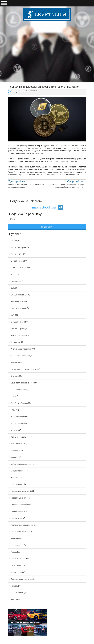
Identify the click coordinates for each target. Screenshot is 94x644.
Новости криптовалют (20, 491)
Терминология (17, 572)
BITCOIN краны (17, 261)
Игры (13, 410)
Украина (14, 586)
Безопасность (17, 363)
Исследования (17, 423)
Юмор (13, 599)
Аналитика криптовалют (21, 349)
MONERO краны (18, 329)
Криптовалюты (17, 444)
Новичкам (15, 478)
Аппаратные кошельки (20, 356)
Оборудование (17, 511)
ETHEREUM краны (19, 308)
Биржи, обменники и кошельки (24, 369)
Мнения (19, 93)
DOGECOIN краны (19, 295)
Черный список (17, 593)
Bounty (14, 275)
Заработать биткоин (19, 403)
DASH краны (16, 281)
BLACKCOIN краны (19, 268)
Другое (14, 396)
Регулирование (17, 545)
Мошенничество (18, 471)
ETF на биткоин (17, 302)
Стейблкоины (16, 566)
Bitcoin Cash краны (19, 247)
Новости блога (17, 484)
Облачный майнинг (19, 505)
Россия (14, 552)
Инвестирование (18, 417)
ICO (12, 315)
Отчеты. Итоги (17, 518)
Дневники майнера (19, 390)
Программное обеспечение (22, 525)
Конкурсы (15, 430)
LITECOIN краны (18, 322)
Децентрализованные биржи (23, 383)
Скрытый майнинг (18, 559)
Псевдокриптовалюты (20, 532)
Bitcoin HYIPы (17, 254)
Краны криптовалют (19, 437)
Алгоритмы (15, 342)
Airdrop (14, 241)
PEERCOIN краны (18, 335)
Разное (14, 539)
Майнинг (14, 451)
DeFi (13, 288)
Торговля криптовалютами (22, 579)
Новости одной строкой (21, 498)
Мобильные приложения (21, 464)
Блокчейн (15, 376)
